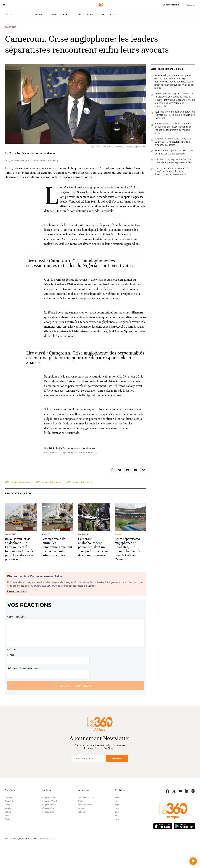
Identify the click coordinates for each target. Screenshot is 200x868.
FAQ (80, 821)
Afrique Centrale (49, 824)
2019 (117, 828)
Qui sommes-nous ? (87, 817)
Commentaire (16, 636)
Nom (11, 675)
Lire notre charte (17, 611)
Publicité (82, 832)
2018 (117, 832)
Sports (113, 34)
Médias (102, 34)
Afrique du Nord (49, 817)
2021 (117, 821)
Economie (53, 34)
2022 (117, 817)
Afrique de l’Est (48, 828)
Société (66, 34)
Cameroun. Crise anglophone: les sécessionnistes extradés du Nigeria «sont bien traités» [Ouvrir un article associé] (81, 283)
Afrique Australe (49, 832)
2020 (117, 824)
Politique (40, 34)
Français (191, 5)
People (78, 34)
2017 (117, 835)
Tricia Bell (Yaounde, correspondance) (32, 173)
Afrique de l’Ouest (49, 821)
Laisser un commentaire (76, 705)
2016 (117, 839)
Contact (82, 828)
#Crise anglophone (18, 502)
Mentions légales (85, 824)
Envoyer (117, 778)
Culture (90, 34)
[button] (193, 861)
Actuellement (11, 34)
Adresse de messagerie (23, 688)
